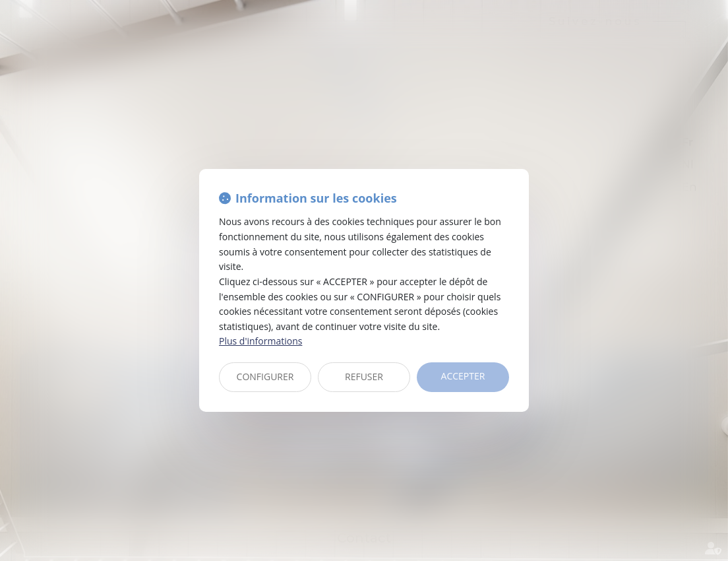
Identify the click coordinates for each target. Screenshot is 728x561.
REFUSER (364, 377)
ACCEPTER (463, 376)
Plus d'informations (260, 341)
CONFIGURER (265, 377)
